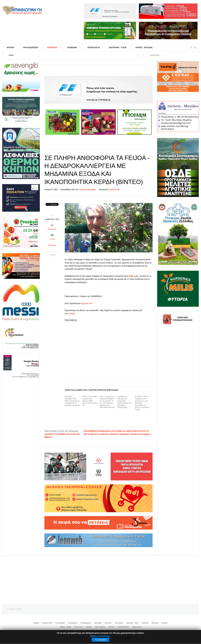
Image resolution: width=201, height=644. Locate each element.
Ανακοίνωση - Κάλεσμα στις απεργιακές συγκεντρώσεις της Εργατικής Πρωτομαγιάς (124, 402)
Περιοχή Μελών (123, 627)
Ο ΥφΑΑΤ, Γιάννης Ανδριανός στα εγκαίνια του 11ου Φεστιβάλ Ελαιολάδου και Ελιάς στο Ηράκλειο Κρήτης (142, 403)
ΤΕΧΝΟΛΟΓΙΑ (94, 47)
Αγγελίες (89, 627)
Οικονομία (98, 623)
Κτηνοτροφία (60, 623)
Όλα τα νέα (79, 627)
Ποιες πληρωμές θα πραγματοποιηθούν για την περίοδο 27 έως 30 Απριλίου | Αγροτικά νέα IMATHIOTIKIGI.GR (107, 402)
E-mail (52, 239)
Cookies (111, 627)
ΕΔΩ (131, 276)
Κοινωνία (108, 623)
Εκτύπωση (52, 229)
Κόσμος (164, 623)
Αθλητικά (155, 623)
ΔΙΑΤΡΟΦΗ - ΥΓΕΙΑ (118, 47)
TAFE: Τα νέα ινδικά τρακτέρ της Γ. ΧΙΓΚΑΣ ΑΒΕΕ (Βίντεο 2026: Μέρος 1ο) (90, 401)
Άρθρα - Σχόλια (65, 627)
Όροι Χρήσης (100, 627)
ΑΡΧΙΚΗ (10, 47)
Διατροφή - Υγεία (132, 623)
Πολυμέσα (52, 245)
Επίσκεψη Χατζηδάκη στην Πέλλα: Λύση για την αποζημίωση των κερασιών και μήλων (72, 401)
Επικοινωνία (137, 627)
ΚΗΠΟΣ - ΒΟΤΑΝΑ (144, 47)
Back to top (16, 609)
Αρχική (36, 623)
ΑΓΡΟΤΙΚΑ (52, 47)
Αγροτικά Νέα (114, 189)
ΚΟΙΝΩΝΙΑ (72, 47)
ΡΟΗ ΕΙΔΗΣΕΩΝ (31, 47)
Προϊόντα (145, 623)
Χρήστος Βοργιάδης (87, 189)
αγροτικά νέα (87, 303)
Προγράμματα (86, 623)
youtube (72, 314)
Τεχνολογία (119, 623)
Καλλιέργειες (73, 623)
